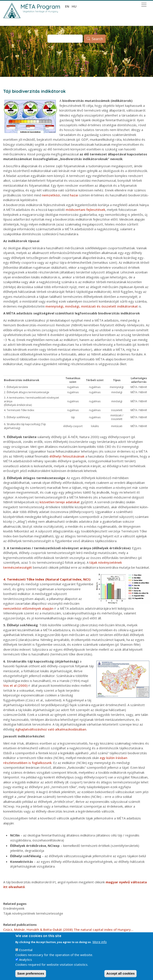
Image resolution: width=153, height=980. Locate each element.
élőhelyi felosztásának (67, 456)
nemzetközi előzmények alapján (30, 608)
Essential (26, 954)
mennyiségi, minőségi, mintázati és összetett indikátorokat (92, 306)
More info (100, 945)
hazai (74, 195)
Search (97, 39)
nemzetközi (51, 195)
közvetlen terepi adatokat (60, 502)
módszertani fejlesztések (85, 210)
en (67, 6)
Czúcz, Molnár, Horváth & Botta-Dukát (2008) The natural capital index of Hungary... (68, 930)
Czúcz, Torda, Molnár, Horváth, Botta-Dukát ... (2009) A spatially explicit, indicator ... (68, 934)
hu (74, 6)
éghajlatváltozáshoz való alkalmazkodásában (51, 729)
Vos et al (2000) (17, 685)
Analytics (25, 963)
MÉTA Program (40, 6)
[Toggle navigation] (144, 5)
